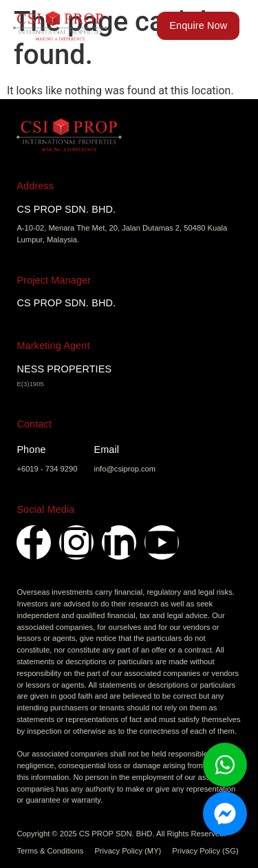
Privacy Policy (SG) (205, 851)
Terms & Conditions (50, 851)
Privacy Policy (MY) (128, 851)
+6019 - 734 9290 (47, 469)
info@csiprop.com (125, 469)
